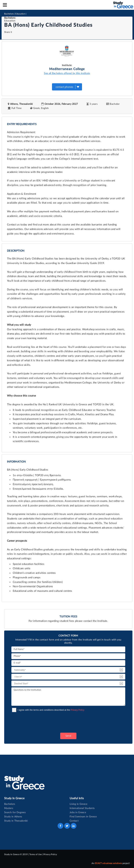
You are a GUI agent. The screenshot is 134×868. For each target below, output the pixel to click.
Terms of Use (36, 854)
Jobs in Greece (78, 812)
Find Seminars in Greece (83, 817)
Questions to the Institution (68, 697)
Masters (9, 808)
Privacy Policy (78, 710)
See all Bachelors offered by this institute (67, 73)
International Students (82, 808)
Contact (74, 821)
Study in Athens (13, 817)
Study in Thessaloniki (16, 821)
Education (20, 14)
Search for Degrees (15, 812)
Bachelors (9, 14)
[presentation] (38, 722)
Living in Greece (78, 804)
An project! (111, 863)
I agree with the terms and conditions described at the (51, 710)
